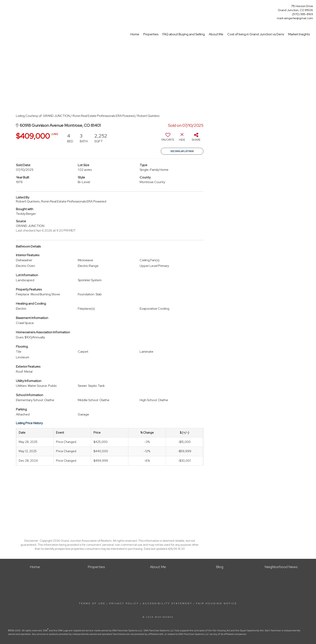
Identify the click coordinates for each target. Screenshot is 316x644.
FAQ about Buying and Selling (184, 34)
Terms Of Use (92, 603)
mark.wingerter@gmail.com (295, 18)
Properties (151, 34)
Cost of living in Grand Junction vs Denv (256, 34)
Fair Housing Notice (217, 603)
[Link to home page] (4, 7)
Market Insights (299, 34)
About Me (216, 34)
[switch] (168, 138)
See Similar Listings (182, 151)
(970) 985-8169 (302, 14)
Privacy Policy (124, 603)
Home (135, 34)
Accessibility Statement (167, 603)
